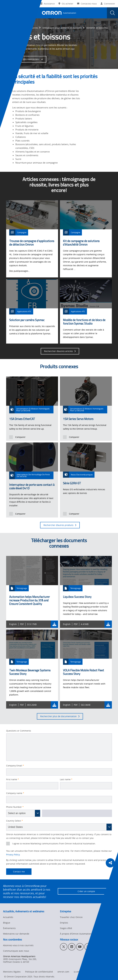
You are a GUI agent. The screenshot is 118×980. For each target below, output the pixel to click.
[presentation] (6, 13)
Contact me (15, 872)
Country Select (15, 821)
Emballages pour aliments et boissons (62, 28)
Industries (33, 28)
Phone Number (15, 807)
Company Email (15, 766)
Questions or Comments (19, 731)
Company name (15, 793)
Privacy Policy (13, 855)
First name (13, 779)
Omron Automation (13, 28)
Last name (66, 779)
